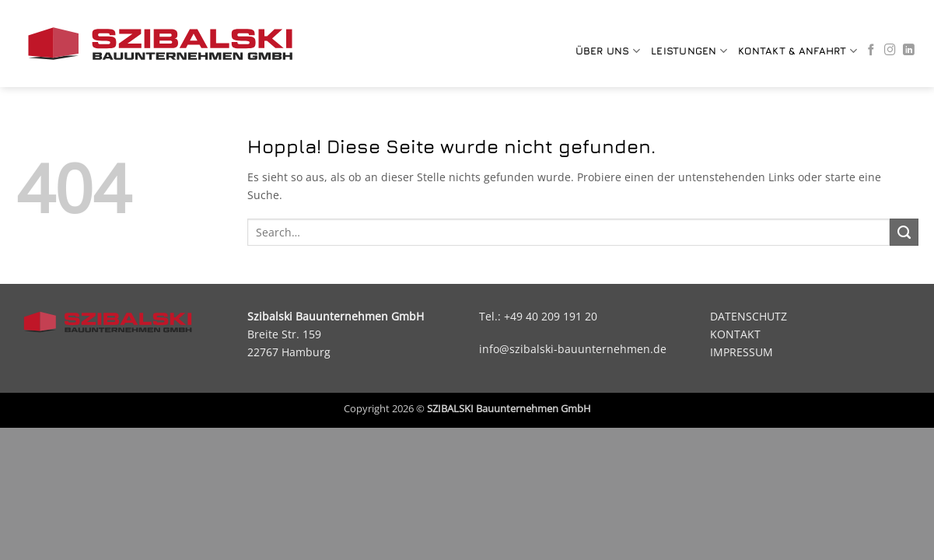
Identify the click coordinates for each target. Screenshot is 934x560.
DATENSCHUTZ (749, 316)
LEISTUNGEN (689, 51)
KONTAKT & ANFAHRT (798, 51)
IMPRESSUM (742, 352)
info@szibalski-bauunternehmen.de (573, 349)
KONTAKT (735, 334)
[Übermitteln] (904, 233)
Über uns (608, 51)
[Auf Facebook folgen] (871, 51)
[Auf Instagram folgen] (890, 51)
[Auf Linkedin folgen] (909, 51)
